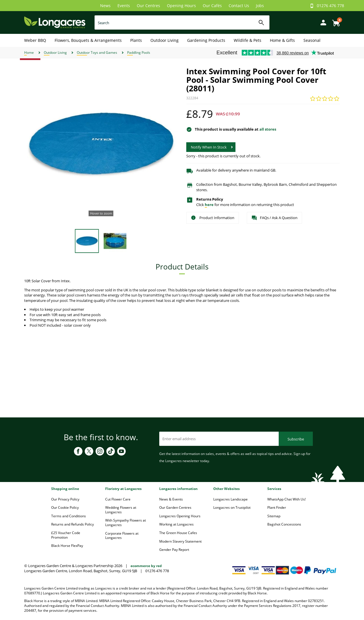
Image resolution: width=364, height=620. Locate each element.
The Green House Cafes (178, 533)
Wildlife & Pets (248, 40)
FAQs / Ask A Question (274, 218)
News (105, 6)
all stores (268, 129)
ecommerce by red (146, 566)
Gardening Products (206, 40)
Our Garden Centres (175, 507)
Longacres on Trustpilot (232, 507)
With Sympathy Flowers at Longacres (126, 523)
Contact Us (239, 6)
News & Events (171, 499)
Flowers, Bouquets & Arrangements (88, 40)
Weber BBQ (35, 40)
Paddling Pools (139, 52)
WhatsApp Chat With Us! (287, 499)
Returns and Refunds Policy (73, 524)
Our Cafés (212, 6)
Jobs (260, 6)
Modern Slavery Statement (180, 541)
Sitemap (274, 516)
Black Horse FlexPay (67, 546)
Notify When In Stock (209, 147)
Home (29, 52)
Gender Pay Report (174, 550)
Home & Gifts (282, 40)
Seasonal (312, 40)
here (209, 205)
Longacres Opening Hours (180, 516)
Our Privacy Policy (65, 499)
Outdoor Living (165, 40)
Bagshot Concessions (284, 524)
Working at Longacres (176, 524)
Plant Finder (277, 507)
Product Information (213, 218)
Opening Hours (181, 6)
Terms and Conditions (69, 516)
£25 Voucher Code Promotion (66, 535)
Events (124, 6)
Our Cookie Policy (65, 507)
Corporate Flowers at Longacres (122, 536)
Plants (136, 40)
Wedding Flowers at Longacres (121, 510)
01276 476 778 (330, 6)
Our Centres (148, 6)
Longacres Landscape (230, 499)
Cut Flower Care (118, 499)
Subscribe (296, 439)
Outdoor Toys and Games (97, 52)
